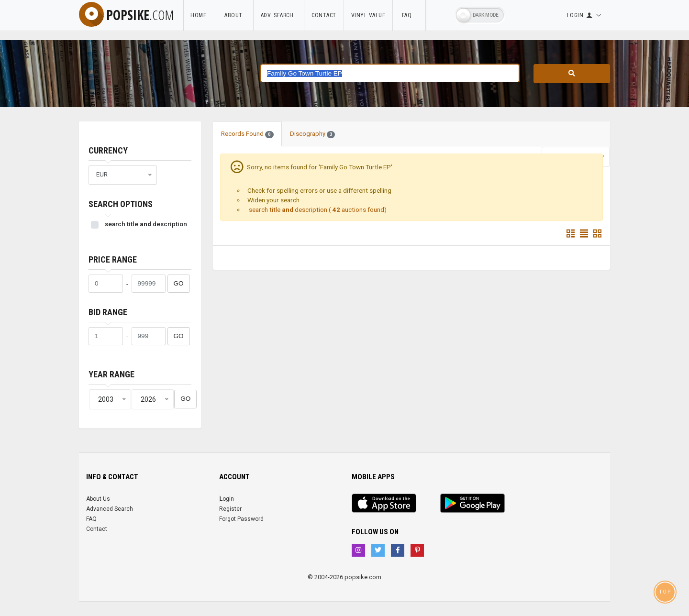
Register (230, 509)
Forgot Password (241, 519)
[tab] (351, 129)
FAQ (409, 15)
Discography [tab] (313, 134)
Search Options (121, 204)
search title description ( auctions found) (317, 209)
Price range (113, 259)
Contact (324, 15)
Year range (111, 374)
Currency (108, 150)
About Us (98, 499)
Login (227, 499)
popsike (126, 15)
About (235, 15)
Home (200, 15)
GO (179, 283)
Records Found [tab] (247, 134)
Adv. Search (279, 15)
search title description (146, 224)
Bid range (108, 312)
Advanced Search (110, 509)
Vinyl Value (368, 15)
